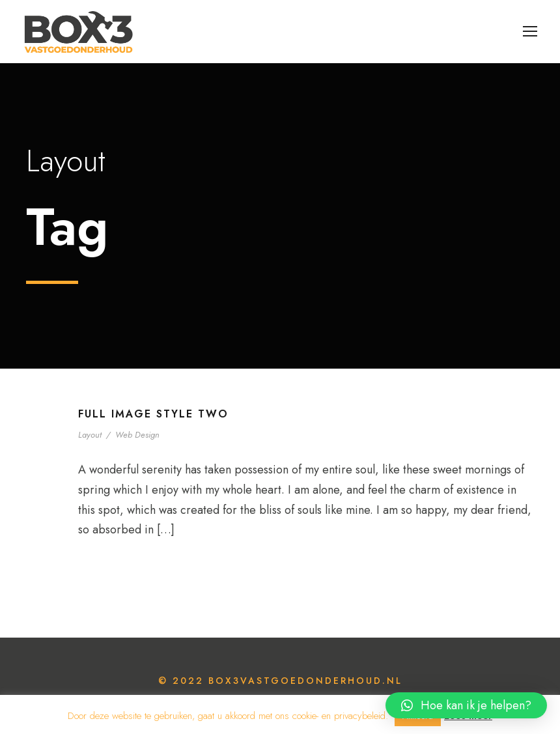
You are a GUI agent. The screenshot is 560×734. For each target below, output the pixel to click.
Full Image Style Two (153, 414)
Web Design (137, 435)
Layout (90, 435)
